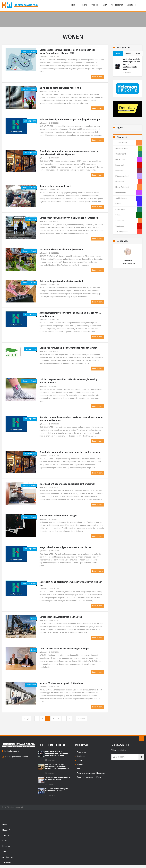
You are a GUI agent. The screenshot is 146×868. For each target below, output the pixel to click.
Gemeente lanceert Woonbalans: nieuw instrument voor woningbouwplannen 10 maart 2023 (68, 52)
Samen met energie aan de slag (56, 186)
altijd (138, 53)
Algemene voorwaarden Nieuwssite (91, 773)
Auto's (5, 852)
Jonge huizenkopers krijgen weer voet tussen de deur (67, 548)
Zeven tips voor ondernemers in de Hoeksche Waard (57, 779)
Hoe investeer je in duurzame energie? (59, 516)
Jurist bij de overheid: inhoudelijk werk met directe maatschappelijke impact (132, 64)
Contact (80, 760)
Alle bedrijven (117, 5)
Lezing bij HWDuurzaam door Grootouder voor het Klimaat (69, 348)
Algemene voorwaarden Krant (89, 777)
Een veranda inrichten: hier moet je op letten (62, 250)
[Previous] (26, 719)
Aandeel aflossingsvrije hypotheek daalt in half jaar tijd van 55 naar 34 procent (71, 315)
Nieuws (84, 5)
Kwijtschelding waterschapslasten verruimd (62, 281)
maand (128, 53)
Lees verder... (98, 77)
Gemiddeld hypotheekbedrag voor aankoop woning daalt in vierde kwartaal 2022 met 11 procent (70, 153)
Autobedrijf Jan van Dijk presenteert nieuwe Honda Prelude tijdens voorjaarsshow (58, 767)
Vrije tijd (95, 5)
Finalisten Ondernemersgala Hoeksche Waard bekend (57, 790)
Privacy (80, 765)
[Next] (82, 719)
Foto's (5, 841)
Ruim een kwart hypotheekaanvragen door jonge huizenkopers (71, 120)
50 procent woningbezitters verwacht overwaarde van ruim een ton (71, 584)
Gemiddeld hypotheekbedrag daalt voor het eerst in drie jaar (71, 453)
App (78, 769)
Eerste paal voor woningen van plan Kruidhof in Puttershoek (70, 218)
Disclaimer (81, 756)
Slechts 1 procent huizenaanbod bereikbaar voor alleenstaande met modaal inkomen (72, 419)
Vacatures (131, 5)
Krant (105, 5)
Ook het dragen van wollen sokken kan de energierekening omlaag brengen (69, 381)
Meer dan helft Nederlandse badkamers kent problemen (68, 484)
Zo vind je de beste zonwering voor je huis (61, 88)
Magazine (6, 847)
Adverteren (81, 752)
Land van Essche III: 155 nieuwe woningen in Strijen (65, 649)
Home (74, 5)
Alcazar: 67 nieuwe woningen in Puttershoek (62, 683)
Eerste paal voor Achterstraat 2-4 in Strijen (61, 617)
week (118, 53)
